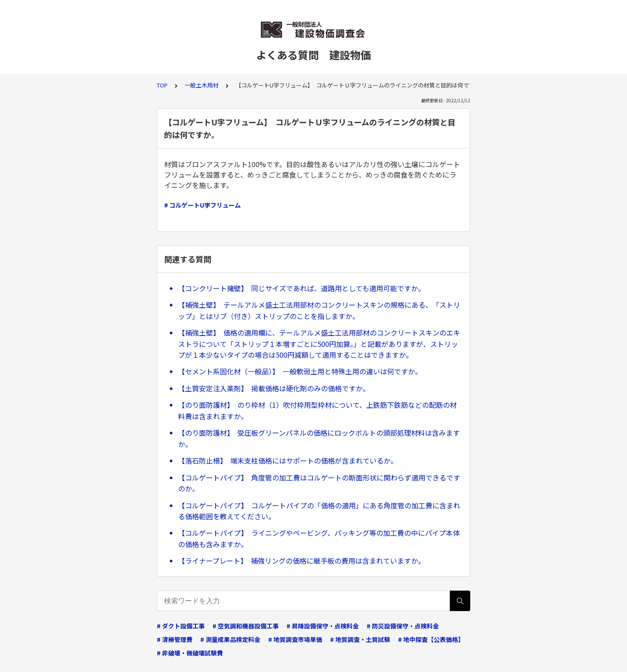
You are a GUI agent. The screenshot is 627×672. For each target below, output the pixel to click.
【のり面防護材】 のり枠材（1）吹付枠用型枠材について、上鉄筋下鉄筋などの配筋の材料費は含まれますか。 (317, 410)
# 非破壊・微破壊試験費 (190, 653)
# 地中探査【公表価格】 (431, 639)
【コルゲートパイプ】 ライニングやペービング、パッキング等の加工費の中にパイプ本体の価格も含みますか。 (319, 538)
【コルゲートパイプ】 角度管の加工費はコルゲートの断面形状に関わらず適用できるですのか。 (319, 483)
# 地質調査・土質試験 (360, 639)
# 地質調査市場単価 (295, 639)
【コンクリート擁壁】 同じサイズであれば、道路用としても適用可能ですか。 (302, 288)
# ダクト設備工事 (181, 626)
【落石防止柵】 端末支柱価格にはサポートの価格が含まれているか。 (288, 460)
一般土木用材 (202, 85)
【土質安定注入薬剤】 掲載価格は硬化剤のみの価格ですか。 (274, 388)
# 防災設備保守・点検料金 (403, 626)
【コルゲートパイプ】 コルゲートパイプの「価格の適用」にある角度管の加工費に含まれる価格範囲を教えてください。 (319, 511)
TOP (162, 85)
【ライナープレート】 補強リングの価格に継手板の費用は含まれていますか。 (302, 561)
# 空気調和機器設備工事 (246, 626)
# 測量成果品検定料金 (230, 639)
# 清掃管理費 (175, 639)
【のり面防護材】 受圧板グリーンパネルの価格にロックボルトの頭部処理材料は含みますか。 (319, 438)
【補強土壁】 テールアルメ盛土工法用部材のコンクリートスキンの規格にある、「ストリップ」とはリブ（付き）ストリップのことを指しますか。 (319, 310)
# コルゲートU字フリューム (202, 205)
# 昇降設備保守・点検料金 (323, 626)
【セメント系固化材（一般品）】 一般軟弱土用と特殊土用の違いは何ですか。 (300, 371)
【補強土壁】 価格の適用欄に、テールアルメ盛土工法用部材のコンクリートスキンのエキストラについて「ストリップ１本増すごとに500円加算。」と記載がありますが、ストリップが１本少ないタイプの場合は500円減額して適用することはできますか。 (319, 344)
